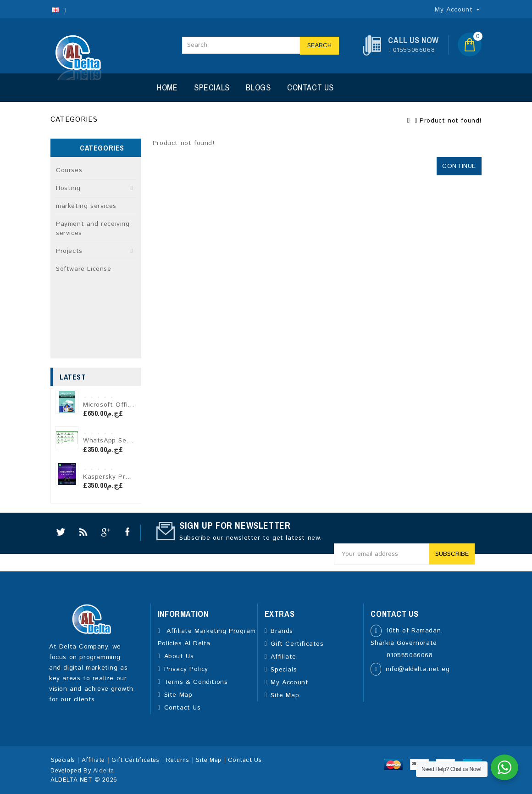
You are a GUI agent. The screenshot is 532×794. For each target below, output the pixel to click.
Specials (212, 87)
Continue (459, 166)
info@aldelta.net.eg (418, 669)
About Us (179, 656)
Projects (69, 251)
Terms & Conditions (196, 682)
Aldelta (104, 771)
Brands (282, 631)
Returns (177, 760)
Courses (69, 170)
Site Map (178, 695)
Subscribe (452, 554)
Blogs (258, 87)
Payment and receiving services (93, 229)
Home (167, 87)
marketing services (86, 206)
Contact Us (310, 87)
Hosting (68, 188)
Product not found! (451, 121)
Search (319, 45)
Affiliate (283, 657)
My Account (289, 682)
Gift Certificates (297, 644)
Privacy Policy (186, 669)
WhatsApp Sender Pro (119, 441)
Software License (84, 269)
